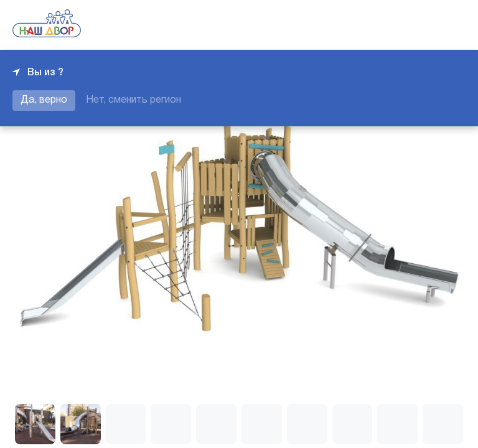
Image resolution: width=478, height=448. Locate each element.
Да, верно (44, 100)
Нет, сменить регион (134, 100)
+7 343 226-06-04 (423, 25)
